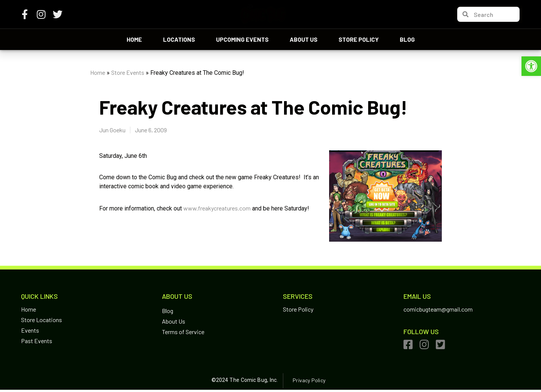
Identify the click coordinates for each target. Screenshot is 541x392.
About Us (304, 39)
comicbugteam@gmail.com (438, 309)
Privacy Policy (309, 380)
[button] (531, 66)
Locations (179, 39)
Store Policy (359, 39)
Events (30, 330)
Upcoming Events (242, 39)
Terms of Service (183, 332)
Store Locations (42, 320)
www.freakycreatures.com (217, 208)
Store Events (128, 72)
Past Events (37, 341)
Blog (407, 39)
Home (134, 39)
